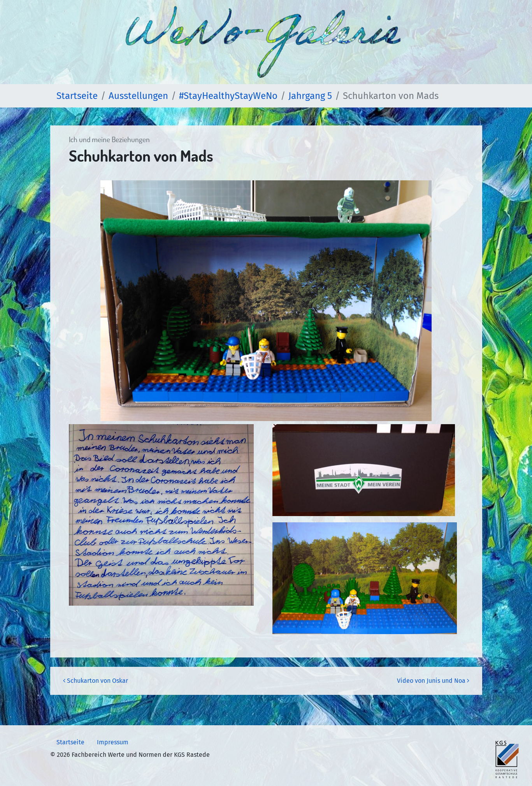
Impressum (113, 742)
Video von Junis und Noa (433, 681)
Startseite (70, 742)
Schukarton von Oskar (96, 681)
